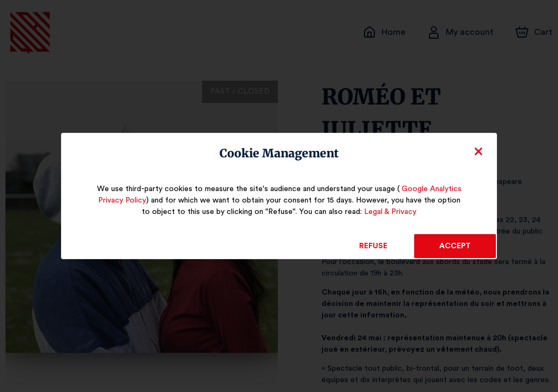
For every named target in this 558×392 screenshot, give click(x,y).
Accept (455, 246)
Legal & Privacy (382, 212)
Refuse (374, 246)
